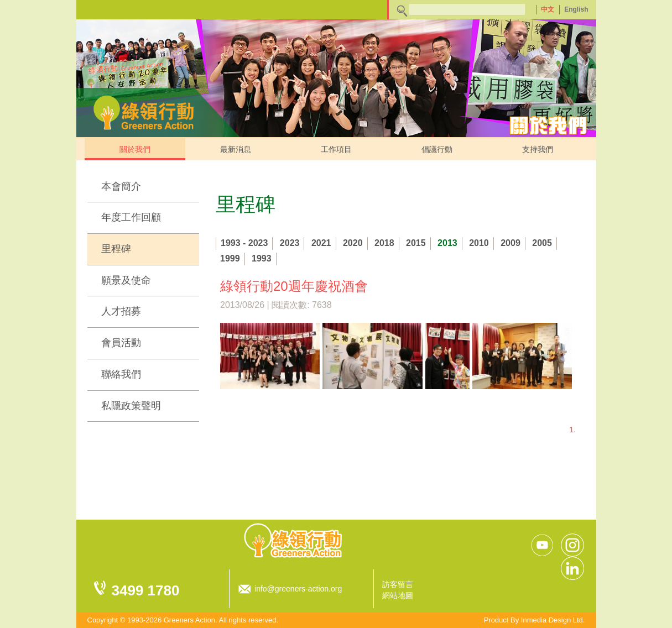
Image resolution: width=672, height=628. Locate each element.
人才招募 (121, 311)
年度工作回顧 (131, 217)
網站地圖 (398, 595)
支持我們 (538, 149)
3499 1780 (146, 590)
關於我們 (135, 149)
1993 (262, 258)
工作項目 (336, 149)
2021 (321, 243)
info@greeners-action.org (298, 589)
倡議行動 (437, 149)
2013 (447, 243)
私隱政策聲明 (131, 406)
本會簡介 (121, 186)
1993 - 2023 (244, 243)
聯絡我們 (121, 374)
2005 (542, 243)
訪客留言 (398, 584)
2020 (353, 243)
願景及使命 (126, 280)
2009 (510, 243)
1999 (230, 258)
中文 (548, 9)
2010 (479, 243)
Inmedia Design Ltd (552, 620)
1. (573, 429)
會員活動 (121, 343)
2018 (384, 243)
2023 (290, 243)
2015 (416, 243)
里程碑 (116, 249)
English (576, 9)
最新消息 (236, 149)
